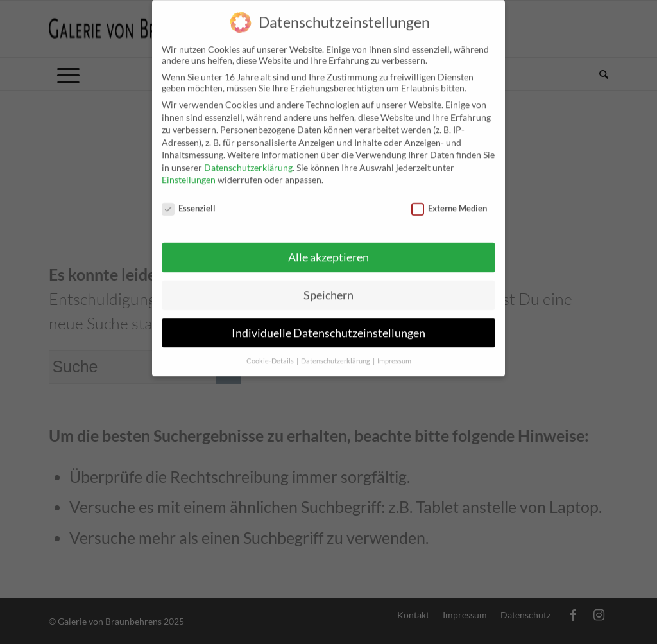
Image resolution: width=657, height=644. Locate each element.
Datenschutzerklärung (248, 158)
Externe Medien (449, 199)
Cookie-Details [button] (271, 351)
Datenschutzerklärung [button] (336, 351)
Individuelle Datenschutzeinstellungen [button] (328, 323)
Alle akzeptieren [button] (328, 248)
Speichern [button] (328, 285)
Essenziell (189, 199)
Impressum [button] (394, 351)
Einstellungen (189, 170)
